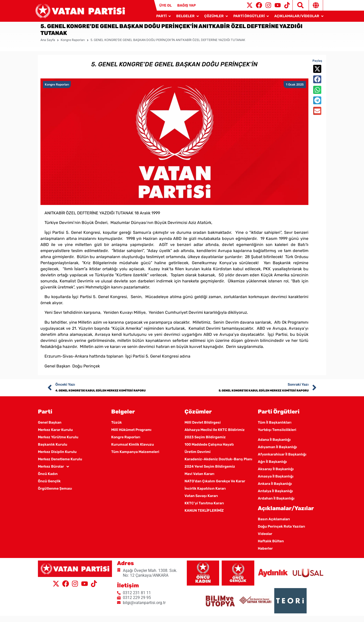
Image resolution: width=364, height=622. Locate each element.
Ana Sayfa (48, 46)
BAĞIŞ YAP (186, 5)
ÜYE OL (165, 5)
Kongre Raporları (73, 46)
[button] (317, 75)
